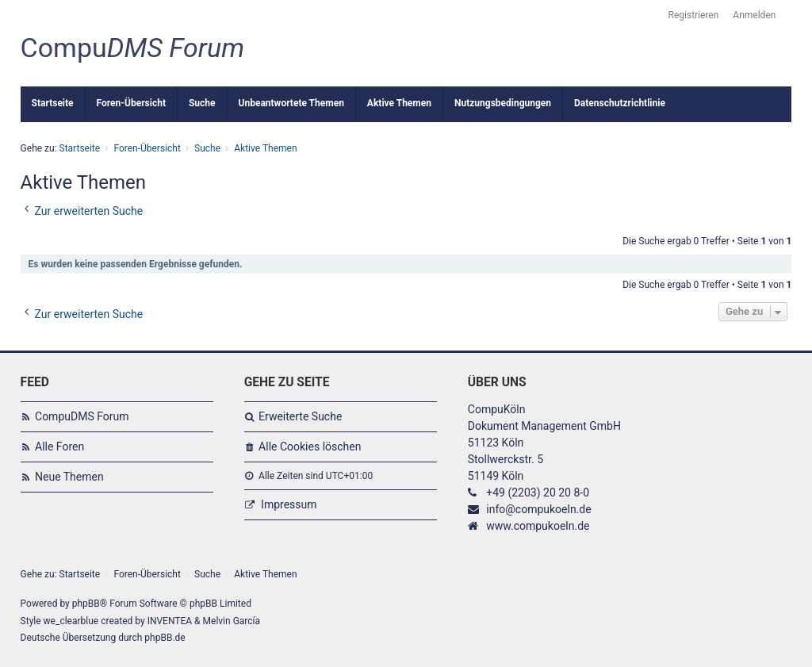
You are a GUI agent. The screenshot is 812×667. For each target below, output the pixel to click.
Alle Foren (59, 447)
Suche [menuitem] (202, 103)
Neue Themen (69, 477)
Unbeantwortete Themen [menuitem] (291, 103)
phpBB (86, 604)
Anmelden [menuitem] (754, 15)
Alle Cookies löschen (310, 447)
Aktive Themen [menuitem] (399, 103)
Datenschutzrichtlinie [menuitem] (620, 103)
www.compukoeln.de (538, 526)
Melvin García (232, 621)
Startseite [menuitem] (53, 103)
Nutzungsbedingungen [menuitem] (503, 103)
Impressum (289, 504)
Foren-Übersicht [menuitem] (131, 103)
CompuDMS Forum (82, 416)
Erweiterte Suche (300, 416)
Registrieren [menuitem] (694, 15)
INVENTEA (170, 621)
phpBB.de (165, 638)
